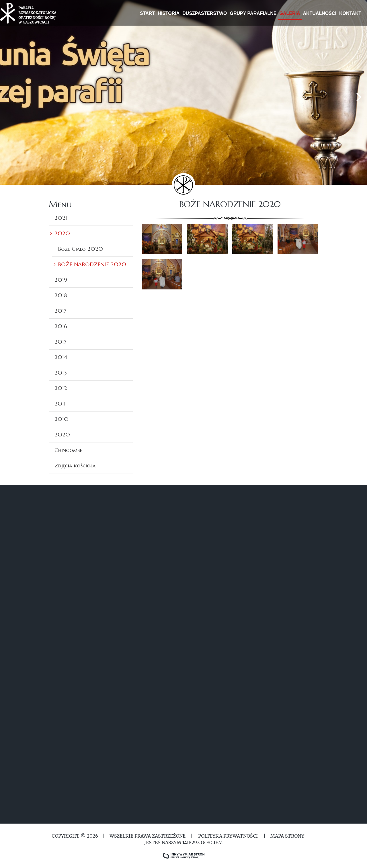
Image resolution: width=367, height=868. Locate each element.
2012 (61, 388)
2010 (62, 419)
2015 (60, 342)
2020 (62, 233)
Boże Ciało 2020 (80, 249)
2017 (60, 311)
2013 (61, 373)
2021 (61, 218)
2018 (61, 295)
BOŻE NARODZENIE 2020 (92, 264)
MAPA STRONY (287, 836)
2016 (61, 326)
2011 (60, 403)
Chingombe (68, 450)
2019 (61, 280)
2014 (61, 357)
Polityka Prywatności (228, 836)
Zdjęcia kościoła (75, 465)
